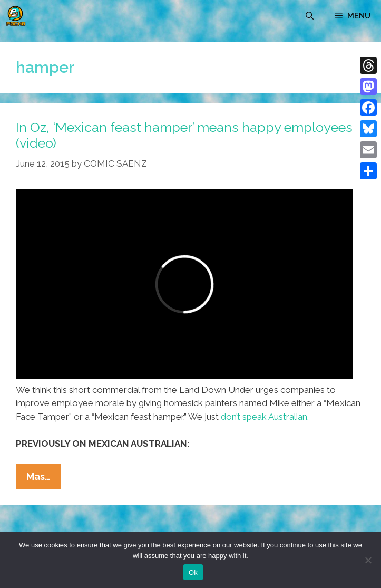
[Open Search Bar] (310, 16)
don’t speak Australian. (265, 417)
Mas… (44, 479)
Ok (193, 572)
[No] (368, 560)
